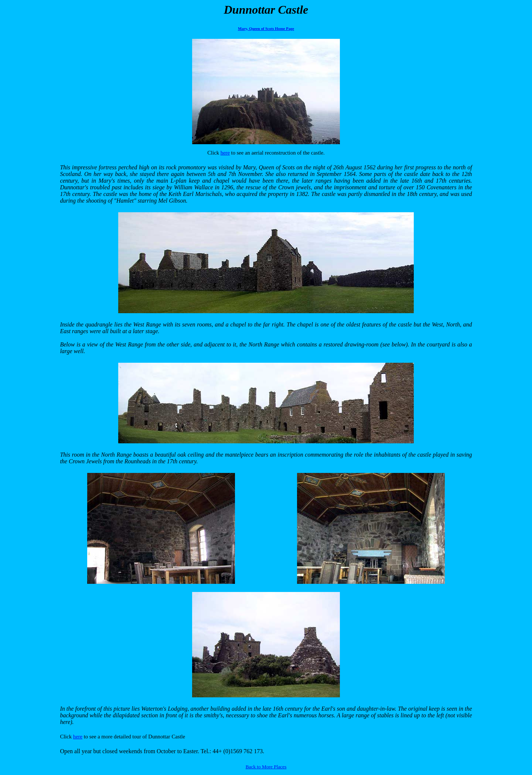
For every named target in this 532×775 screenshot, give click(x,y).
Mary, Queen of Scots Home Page (266, 29)
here (225, 153)
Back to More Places (266, 767)
